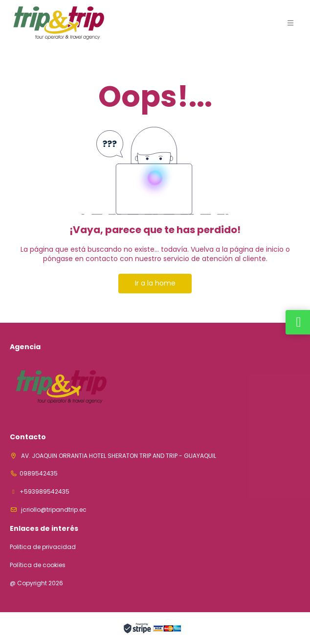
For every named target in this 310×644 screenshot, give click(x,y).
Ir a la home (155, 283)
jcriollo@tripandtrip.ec (53, 510)
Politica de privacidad (43, 547)
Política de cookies (38, 565)
